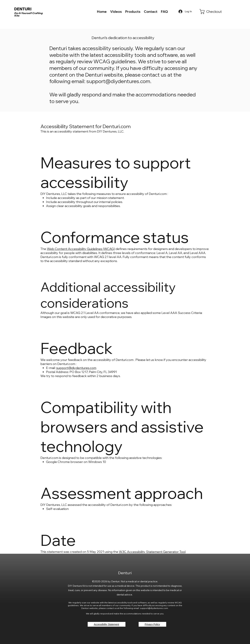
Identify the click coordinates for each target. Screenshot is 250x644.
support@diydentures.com (118, 81)
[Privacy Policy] (152, 624)
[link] (213, 12)
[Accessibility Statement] (107, 624)
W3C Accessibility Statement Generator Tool (152, 552)
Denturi (125, 573)
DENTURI (23, 9)
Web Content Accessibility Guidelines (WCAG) (81, 249)
